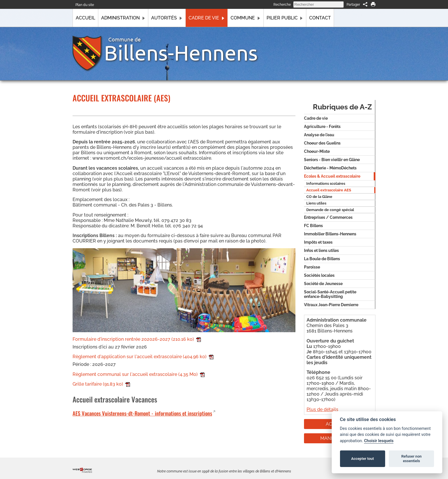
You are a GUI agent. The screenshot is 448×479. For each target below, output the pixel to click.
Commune (245, 18)
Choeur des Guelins (322, 143)
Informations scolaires (326, 184)
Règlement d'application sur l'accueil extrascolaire (143, 357)
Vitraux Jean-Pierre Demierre (331, 305)
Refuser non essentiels (411, 459)
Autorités (167, 18)
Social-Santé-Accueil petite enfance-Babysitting (330, 294)
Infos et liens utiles (321, 250)
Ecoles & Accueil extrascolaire (332, 176)
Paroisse (312, 267)
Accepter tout (363, 459)
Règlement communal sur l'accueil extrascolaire (139, 374)
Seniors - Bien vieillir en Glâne (332, 160)
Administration (123, 18)
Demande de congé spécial (330, 210)
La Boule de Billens (322, 259)
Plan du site (85, 5)
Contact (320, 18)
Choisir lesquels (379, 441)
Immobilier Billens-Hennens (330, 234)
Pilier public (285, 18)
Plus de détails (322, 409)
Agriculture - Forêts (322, 127)
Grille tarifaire (101, 384)
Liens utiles (316, 203)
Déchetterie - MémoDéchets (330, 168)
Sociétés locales (319, 275)
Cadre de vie (207, 18)
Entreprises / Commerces (328, 217)
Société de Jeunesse (323, 284)
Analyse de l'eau (319, 135)
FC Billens (313, 226)
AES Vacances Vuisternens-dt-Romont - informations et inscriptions (142, 413)
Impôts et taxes (318, 242)
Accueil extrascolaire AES (329, 190)
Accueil (85, 18)
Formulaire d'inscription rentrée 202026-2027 (137, 339)
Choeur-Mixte (317, 151)
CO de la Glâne (319, 197)
